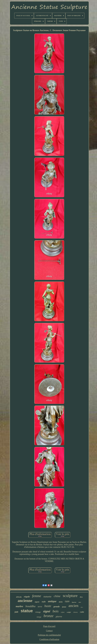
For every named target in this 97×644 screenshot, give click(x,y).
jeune (64, 607)
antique (52, 601)
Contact (49, 631)
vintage (38, 612)
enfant (63, 612)
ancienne (25, 601)
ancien (73, 606)
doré (80, 602)
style (44, 602)
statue (27, 611)
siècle (61, 602)
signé (47, 611)
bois (56, 611)
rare (67, 601)
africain (19, 597)
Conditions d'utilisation (49, 639)
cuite (82, 612)
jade (16, 612)
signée (37, 602)
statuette (47, 597)
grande (57, 607)
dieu (81, 597)
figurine (74, 602)
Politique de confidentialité (49, 635)
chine (57, 596)
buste (48, 606)
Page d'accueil (49, 626)
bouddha (30, 606)
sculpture (70, 596)
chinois (76, 612)
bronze (49, 616)
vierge (39, 617)
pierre (59, 616)
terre (40, 607)
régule (27, 597)
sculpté (69, 612)
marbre (19, 606)
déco (82, 607)
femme (37, 596)
